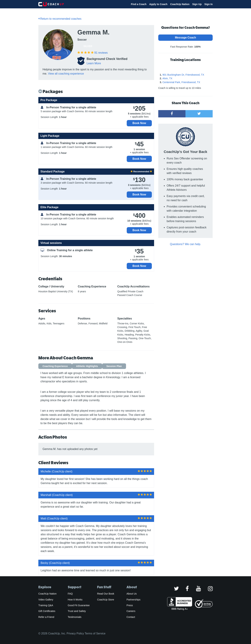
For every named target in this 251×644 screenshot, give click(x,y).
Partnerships (134, 600)
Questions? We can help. (185, 244)
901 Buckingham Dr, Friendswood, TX (183, 75)
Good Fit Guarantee (79, 605)
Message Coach (186, 38)
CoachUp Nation (180, 4)
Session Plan (114, 366)
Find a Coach (139, 4)
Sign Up (197, 4)
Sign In (209, 4)
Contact (131, 617)
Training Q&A (46, 605)
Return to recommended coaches (60, 19)
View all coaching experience (66, 74)
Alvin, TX (167, 78)
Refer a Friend (46, 617)
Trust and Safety (77, 611)
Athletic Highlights (87, 366)
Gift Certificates (47, 611)
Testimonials (75, 617)
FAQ (70, 594)
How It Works (75, 600)
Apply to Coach (158, 4)
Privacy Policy (75, 633)
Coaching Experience (55, 366)
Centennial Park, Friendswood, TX (181, 82)
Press (130, 605)
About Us (132, 594)
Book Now (139, 123)
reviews (101, 53)
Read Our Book (106, 594)
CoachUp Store (106, 600)
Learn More (94, 63)
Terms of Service (95, 633)
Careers (131, 611)
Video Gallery (46, 600)
